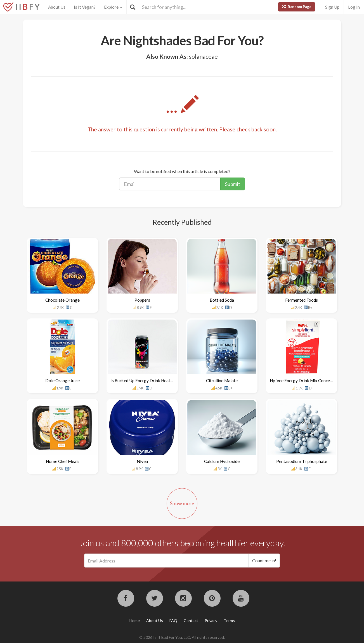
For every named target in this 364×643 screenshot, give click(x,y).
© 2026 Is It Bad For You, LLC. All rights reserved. (182, 637)
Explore (113, 7)
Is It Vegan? (85, 7)
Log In (354, 7)
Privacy (211, 620)
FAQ (173, 620)
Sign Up (332, 7)
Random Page (297, 7)
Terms (229, 620)
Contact (191, 620)
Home (135, 620)
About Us (57, 7)
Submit (233, 184)
